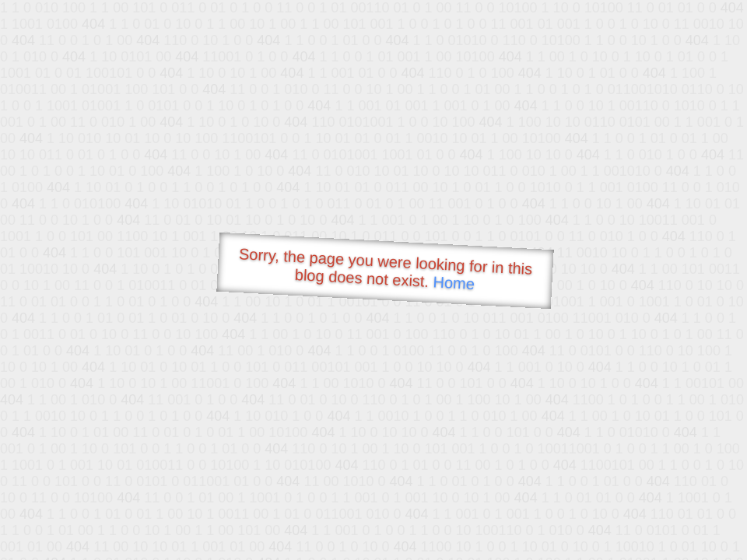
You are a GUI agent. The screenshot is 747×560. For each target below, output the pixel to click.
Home (454, 283)
